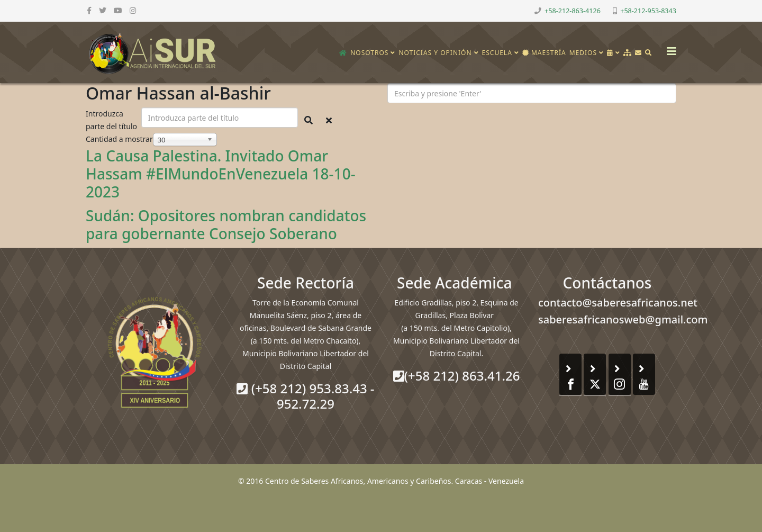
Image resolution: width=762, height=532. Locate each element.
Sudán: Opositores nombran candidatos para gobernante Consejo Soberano (226, 224)
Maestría (544, 53)
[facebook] (89, 10)
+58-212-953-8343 (648, 11)
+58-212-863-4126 (573, 11)
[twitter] (103, 10)
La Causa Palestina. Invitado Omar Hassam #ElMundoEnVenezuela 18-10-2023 (221, 173)
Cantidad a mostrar (119, 139)
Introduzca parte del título (112, 120)
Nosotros (369, 53)
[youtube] (118, 10)
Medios (583, 53)
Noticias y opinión (435, 53)
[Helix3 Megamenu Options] (669, 48)
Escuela (497, 53)
